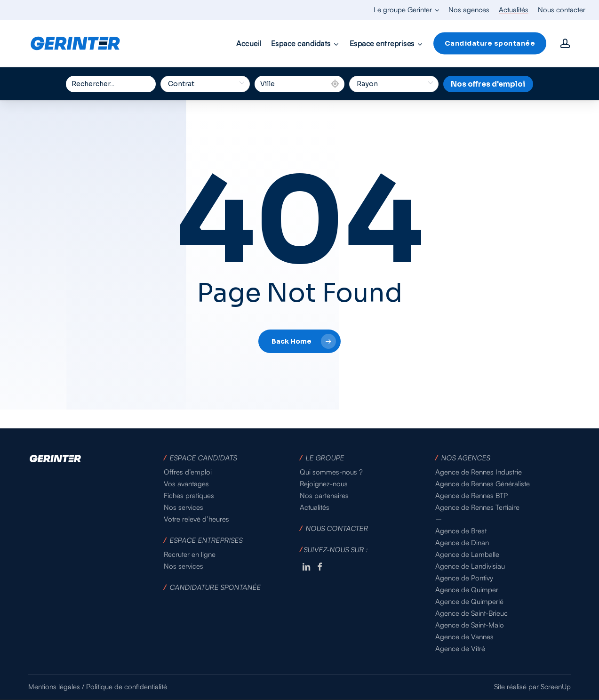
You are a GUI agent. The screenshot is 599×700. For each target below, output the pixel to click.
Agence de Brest (461, 531)
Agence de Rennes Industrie (479, 472)
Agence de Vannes (464, 637)
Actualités (315, 507)
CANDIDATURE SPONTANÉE (216, 587)
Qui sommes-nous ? (331, 472)
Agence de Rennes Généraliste (483, 484)
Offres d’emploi (188, 472)
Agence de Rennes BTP (471, 495)
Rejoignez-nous (324, 484)
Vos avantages (186, 484)
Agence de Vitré (460, 648)
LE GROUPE (325, 458)
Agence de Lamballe (467, 554)
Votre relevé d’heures (196, 519)
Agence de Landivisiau (470, 566)
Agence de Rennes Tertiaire (477, 507)
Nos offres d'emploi (488, 84)
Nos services (184, 507)
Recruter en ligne (190, 554)
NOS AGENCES (466, 458)
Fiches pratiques (189, 495)
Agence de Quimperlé (469, 601)
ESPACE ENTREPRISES (207, 540)
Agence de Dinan (462, 543)
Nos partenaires (324, 495)
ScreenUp (556, 687)
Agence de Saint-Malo (470, 625)
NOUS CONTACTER (337, 528)
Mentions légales (54, 687)
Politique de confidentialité (127, 687)
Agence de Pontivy (464, 578)
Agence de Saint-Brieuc (471, 613)
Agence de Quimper (467, 590)
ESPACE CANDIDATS (204, 458)
